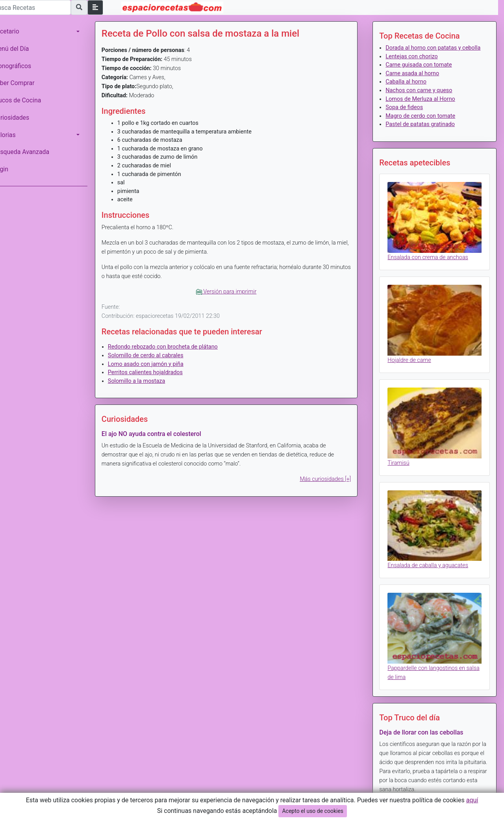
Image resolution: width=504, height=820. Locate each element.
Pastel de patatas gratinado (424, 133)
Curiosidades (22, 118)
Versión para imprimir (233, 292)
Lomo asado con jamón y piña (157, 364)
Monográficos (23, 66)
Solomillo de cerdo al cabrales (157, 355)
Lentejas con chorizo (415, 65)
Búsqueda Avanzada (32, 152)
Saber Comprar (25, 83)
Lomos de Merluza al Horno (424, 107)
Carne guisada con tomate (422, 73)
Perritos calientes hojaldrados (156, 372)
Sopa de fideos (408, 116)
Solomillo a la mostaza (147, 381)
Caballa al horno (410, 90)
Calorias (15, 135)
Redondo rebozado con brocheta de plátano (174, 347)
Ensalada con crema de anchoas (432, 263)
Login (12, 169)
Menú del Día (22, 49)
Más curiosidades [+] (329, 479)
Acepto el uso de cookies (313, 811)
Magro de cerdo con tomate (424, 124)
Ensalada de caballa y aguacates (432, 563)
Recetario (17, 31)
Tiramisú (402, 463)
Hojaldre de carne (413, 363)
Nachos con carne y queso (423, 99)
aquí (472, 800)
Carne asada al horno (416, 82)
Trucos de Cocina (28, 100)
